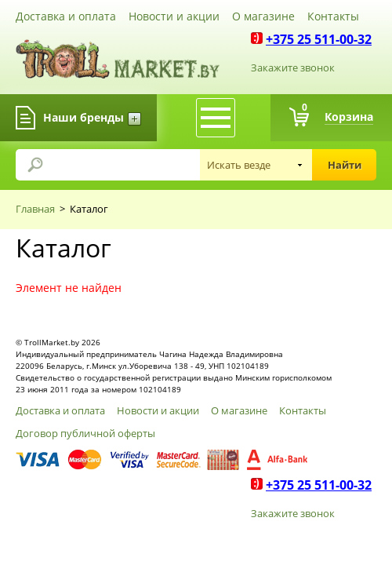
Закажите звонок (293, 67)
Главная (35, 209)
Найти (345, 165)
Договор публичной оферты (85, 433)
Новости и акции (174, 16)
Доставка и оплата (66, 16)
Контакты (333, 16)
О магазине (263, 16)
